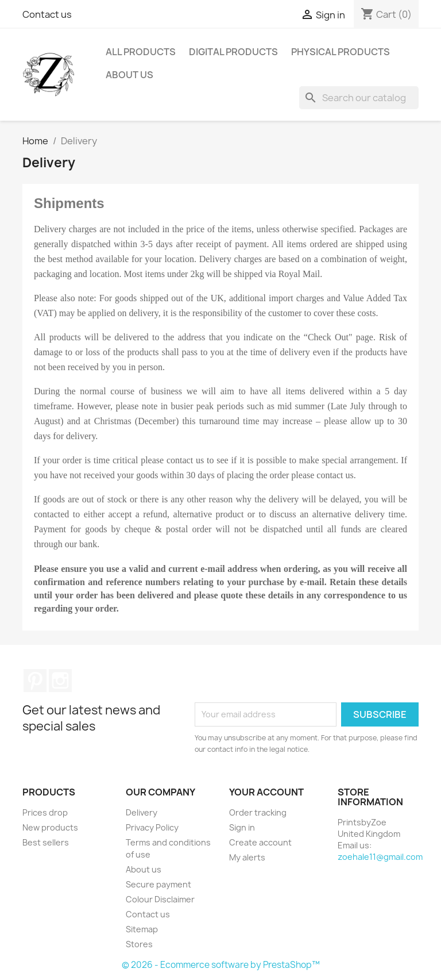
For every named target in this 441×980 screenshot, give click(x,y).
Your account (266, 792)
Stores (139, 944)
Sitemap (142, 929)
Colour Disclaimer (160, 899)
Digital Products (233, 52)
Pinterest (35, 681)
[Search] (359, 98)
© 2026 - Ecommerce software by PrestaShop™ (221, 965)
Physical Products (341, 52)
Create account (260, 842)
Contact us (47, 14)
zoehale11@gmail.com (380, 857)
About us (129, 75)
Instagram (60, 681)
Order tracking (258, 812)
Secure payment (158, 884)
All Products (141, 52)
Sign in (242, 827)
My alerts (247, 857)
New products (50, 827)
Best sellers (46, 842)
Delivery (142, 812)
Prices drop (45, 812)
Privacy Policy (152, 827)
